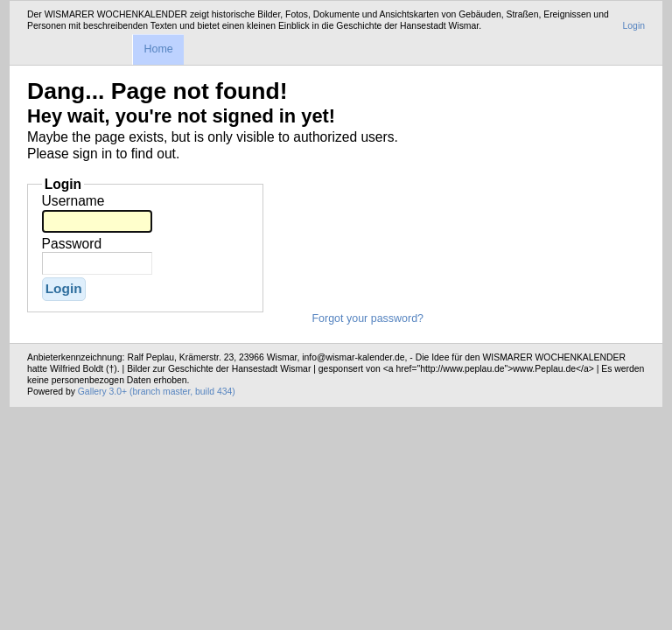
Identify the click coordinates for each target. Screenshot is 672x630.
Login (634, 26)
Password (72, 244)
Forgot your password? (367, 318)
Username (73, 201)
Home (158, 49)
